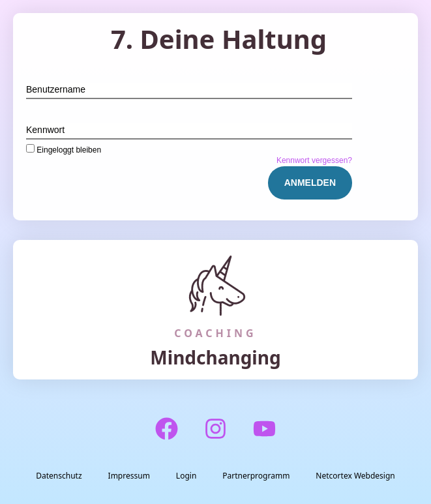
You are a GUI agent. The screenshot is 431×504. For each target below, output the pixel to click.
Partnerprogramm (256, 476)
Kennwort (45, 130)
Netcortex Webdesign (355, 476)
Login (186, 476)
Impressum (129, 476)
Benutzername (56, 89)
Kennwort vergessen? (314, 160)
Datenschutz (59, 476)
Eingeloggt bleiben (64, 150)
